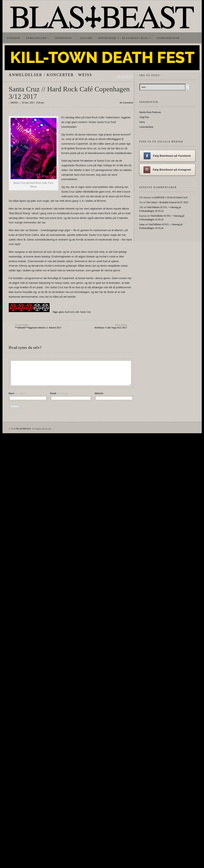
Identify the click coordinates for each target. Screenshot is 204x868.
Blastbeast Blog (135, 38)
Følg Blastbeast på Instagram (167, 170)
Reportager (107, 38)
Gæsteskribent (146, 127)
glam (61, 312)
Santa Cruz (86, 312)
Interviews (63, 38)
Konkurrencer (168, 38)
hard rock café (72, 312)
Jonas (142, 224)
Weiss (85, 75)
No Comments (126, 103)
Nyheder (14, 38)
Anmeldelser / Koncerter (41, 75)
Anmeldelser (36, 38)
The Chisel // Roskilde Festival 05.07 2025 (167, 202)
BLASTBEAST (24, 429)
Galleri (86, 38)
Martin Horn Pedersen (150, 112)
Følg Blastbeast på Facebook (167, 156)
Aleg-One (144, 117)
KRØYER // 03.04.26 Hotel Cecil (171, 197)
